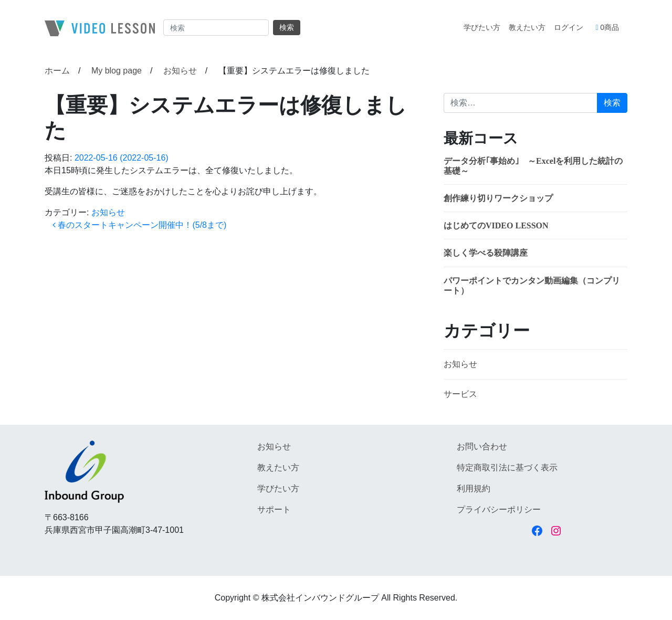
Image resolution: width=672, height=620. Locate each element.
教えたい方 (527, 27)
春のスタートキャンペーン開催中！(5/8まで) (139, 225)
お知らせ (108, 212)
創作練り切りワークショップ (498, 198)
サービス (460, 394)
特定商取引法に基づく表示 (507, 467)
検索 (287, 27)
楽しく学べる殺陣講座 (486, 253)
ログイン (569, 27)
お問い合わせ (482, 446)
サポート (274, 509)
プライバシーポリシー (499, 509)
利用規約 (474, 488)
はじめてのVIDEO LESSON (496, 225)
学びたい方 (482, 27)
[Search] (216, 28)
